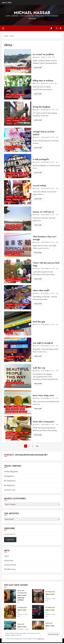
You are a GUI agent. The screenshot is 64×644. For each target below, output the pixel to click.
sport (8, 71)
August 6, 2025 (22, 615)
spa (15, 123)
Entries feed (9, 560)
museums (9, 123)
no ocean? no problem (43, 54)
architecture (10, 118)
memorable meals (12, 412)
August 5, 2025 (50, 615)
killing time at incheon (43, 81)
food (26, 304)
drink (25, 406)
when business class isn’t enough (45, 238)
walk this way (39, 368)
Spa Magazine (9, 485)
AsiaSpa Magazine (11, 471)
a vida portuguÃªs (41, 159)
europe (15, 176)
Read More (38, 68)
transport (16, 97)
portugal (24, 199)
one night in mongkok (43, 343)
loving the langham (42, 107)
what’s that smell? (41, 291)
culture (9, 121)
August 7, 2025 (50, 599)
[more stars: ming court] (18, 402)
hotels (24, 121)
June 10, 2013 (47, 57)
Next (37, 446)
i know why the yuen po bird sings (46, 264)
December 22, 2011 (49, 162)
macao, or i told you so (43, 212)
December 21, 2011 (49, 215)
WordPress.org (10, 569)
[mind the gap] (18, 323)
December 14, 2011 (49, 398)
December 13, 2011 (49, 425)
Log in (6, 556)
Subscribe (60, 28)
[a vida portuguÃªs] (18, 166)
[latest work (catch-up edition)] (10, 596)
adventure (9, 68)
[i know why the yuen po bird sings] (18, 271)
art (17, 118)
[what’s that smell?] (18, 297)
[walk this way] (18, 376)
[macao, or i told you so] (18, 219)
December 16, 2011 (49, 346)
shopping (9, 202)
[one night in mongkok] (18, 350)
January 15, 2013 (48, 84)
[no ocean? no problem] (18, 61)
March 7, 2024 (24, 629)
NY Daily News (10, 481)
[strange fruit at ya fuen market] (18, 140)
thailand (9, 97)
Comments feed (10, 565)
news (26, 68)
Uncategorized (22, 593)
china (21, 68)
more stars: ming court (43, 395)
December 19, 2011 (49, 293)
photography (20, 94)
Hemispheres (9, 476)
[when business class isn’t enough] (18, 245)
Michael (37, 57)
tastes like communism (43, 422)
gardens (19, 147)
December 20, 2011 (49, 269)
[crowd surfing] (18, 192)
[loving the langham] (18, 114)
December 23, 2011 (49, 110)
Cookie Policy (41, 639)
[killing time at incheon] (18, 87)
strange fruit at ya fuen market (44, 133)
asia (16, 68)
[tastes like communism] (18, 428)
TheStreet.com (10, 490)
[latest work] (38, 596)
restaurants (23, 412)
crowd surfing (39, 186)
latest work (21, 591)
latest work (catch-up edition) (22, 598)
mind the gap (39, 322)
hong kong (16, 121)
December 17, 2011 (48, 325)
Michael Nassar (32, 13)
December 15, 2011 (49, 371)
